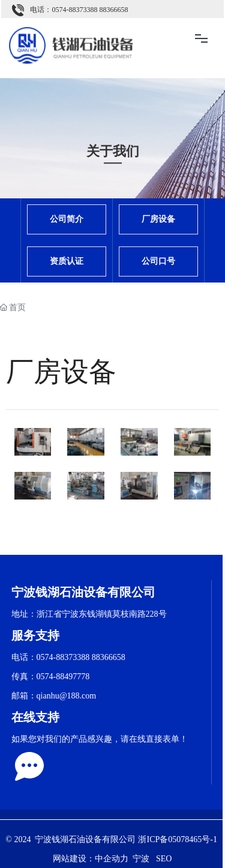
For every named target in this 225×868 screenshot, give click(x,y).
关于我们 (113, 151)
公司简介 (67, 219)
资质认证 (67, 261)
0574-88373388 (74, 10)
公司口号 (158, 261)
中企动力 (112, 859)
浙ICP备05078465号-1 (177, 839)
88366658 (112, 10)
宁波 (141, 859)
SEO (164, 859)
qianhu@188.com (67, 696)
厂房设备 (158, 219)
